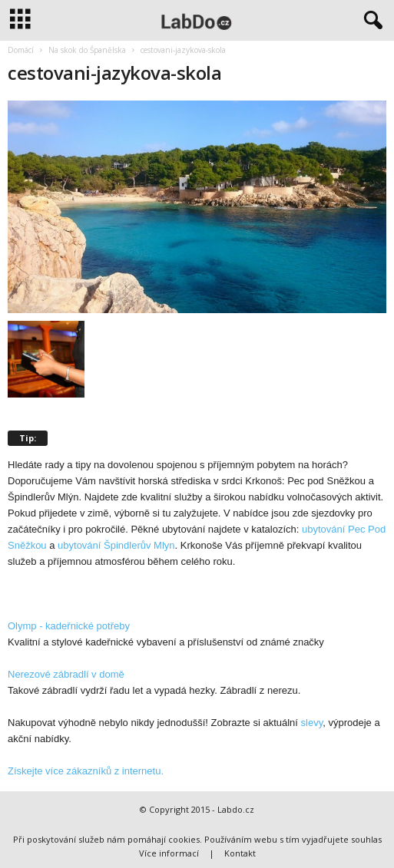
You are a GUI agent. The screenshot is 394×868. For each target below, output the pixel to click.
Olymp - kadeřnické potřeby (69, 626)
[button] (370, 21)
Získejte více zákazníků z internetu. (86, 771)
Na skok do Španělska (87, 50)
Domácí (21, 50)
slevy (312, 723)
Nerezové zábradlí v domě (66, 674)
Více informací (169, 853)
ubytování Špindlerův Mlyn (116, 545)
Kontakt (240, 853)
